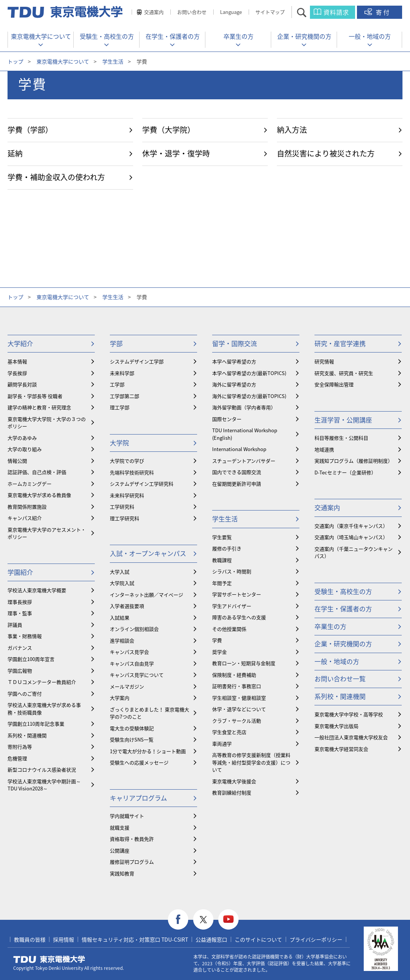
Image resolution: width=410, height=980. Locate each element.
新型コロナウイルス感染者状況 (42, 770)
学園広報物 (20, 671)
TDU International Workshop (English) (245, 434)
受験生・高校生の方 (107, 36)
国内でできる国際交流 (237, 472)
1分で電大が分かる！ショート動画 (148, 751)
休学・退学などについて (239, 709)
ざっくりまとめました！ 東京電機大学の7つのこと (150, 713)
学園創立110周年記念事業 (36, 724)
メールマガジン (127, 686)
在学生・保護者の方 (173, 36)
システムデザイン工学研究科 (142, 484)
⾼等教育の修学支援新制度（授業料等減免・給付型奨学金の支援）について (251, 762)
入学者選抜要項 (127, 606)
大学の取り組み (25, 449)
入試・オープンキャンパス (148, 553)
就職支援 (120, 827)
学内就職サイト (127, 816)
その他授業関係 (229, 629)
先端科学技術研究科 (132, 472)
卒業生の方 (238, 36)
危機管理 (17, 758)
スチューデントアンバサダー (244, 461)
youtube (229, 920)
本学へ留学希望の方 (234, 361)
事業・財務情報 (25, 636)
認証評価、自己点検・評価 (37, 472)
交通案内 (154, 12)
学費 (217, 640)
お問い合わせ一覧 (340, 678)
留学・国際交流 (235, 343)
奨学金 (219, 652)
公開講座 (120, 850)
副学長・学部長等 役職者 (35, 396)
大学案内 (120, 698)
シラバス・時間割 (232, 571)
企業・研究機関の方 (304, 36)
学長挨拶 (17, 373)
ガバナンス (20, 648)
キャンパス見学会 (129, 652)
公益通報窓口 (211, 939)
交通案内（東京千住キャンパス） (351, 526)
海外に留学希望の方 (234, 384)
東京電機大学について (41, 36)
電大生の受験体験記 (132, 728)
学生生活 (113, 61)
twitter (203, 920)
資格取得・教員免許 (132, 839)
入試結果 (120, 618)
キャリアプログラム (138, 798)
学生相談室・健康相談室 (239, 698)
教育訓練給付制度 (232, 792)
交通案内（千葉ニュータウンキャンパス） (354, 552)
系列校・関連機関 (27, 735)
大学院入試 (122, 583)
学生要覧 (222, 537)
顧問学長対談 (22, 384)
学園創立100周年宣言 (31, 659)
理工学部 (120, 407)
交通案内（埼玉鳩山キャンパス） (351, 537)
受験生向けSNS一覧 (132, 739)
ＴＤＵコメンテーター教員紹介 (42, 682)
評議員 (15, 625)
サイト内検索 (308, 12)
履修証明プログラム (132, 862)
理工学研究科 (125, 518)
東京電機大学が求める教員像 (39, 495)
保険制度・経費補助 (234, 675)
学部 (116, 343)
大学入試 (120, 572)
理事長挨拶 (20, 602)
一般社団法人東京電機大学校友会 (351, 737)
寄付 (383, 12)
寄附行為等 (20, 747)
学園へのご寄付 (25, 694)
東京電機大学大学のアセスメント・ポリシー (47, 533)
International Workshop (239, 449)
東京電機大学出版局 (336, 726)
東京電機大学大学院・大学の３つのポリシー (47, 423)
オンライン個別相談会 (134, 629)
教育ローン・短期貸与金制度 (244, 663)
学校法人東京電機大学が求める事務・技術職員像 (44, 709)
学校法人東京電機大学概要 (37, 590)
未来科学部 (122, 373)
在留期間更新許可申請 (237, 484)
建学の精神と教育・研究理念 (39, 407)
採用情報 (64, 939)
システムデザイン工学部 (137, 361)
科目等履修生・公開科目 (341, 438)
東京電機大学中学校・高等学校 (349, 714)
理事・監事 (20, 613)
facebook (178, 920)
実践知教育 (122, 873)
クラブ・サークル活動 (237, 721)
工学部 (117, 384)
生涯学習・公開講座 (343, 420)
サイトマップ (270, 12)
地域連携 (324, 449)
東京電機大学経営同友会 (341, 749)
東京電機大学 (49, 959)
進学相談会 (122, 640)
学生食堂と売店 (229, 732)
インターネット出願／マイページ (147, 595)
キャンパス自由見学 (132, 663)
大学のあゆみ (22, 438)
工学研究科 (122, 507)
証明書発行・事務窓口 (237, 686)
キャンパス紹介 (25, 518)
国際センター (227, 419)
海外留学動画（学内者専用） (244, 407)
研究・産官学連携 (340, 343)
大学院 (119, 443)
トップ (15, 61)
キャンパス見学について (137, 675)
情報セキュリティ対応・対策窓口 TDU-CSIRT (135, 939)
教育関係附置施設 (27, 507)
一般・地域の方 (370, 36)
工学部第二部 (125, 396)
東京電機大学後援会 (234, 781)
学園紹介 (20, 572)
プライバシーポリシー (316, 939)
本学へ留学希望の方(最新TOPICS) (249, 373)
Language (231, 12)
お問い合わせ (192, 12)
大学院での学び (127, 461)
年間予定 (222, 583)
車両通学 (222, 744)
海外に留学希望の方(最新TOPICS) (249, 396)
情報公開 (17, 461)
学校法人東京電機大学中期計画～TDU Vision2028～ (44, 785)
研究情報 (324, 361)
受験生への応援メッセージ (139, 762)
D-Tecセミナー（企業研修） (345, 472)
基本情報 (17, 361)
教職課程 (222, 560)
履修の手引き (227, 548)
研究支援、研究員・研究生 (344, 373)
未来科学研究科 (127, 495)
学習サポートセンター (237, 594)
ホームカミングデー (30, 484)
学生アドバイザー (232, 606)
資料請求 (336, 12)
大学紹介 (20, 343)
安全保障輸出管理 (334, 384)
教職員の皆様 (30, 939)
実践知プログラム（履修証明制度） (354, 461)
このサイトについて (258, 939)
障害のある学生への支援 (239, 617)
